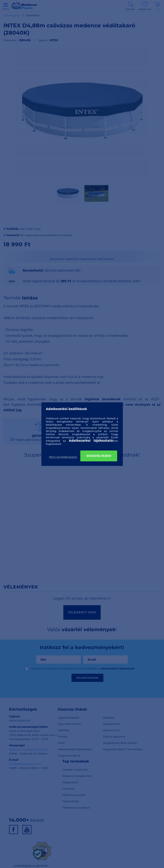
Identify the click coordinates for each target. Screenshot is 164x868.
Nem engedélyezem (63, 457)
